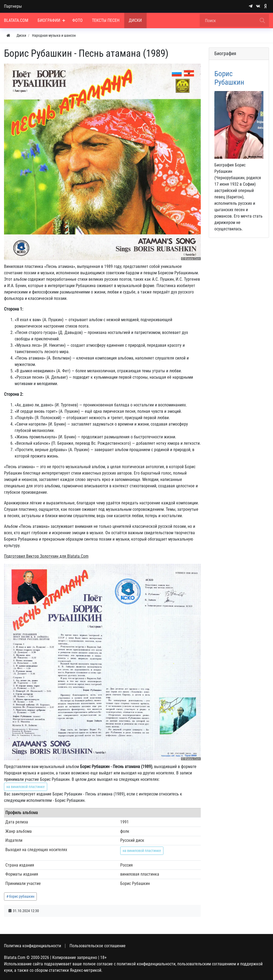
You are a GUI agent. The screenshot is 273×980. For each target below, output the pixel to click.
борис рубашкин (22, 896)
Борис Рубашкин (229, 78)
